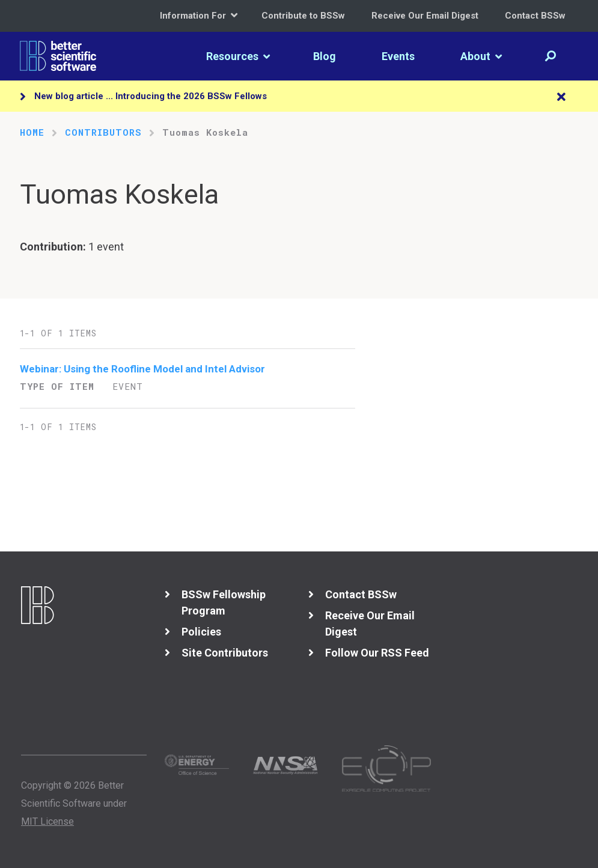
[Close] (561, 97)
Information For (199, 15)
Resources (238, 56)
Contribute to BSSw (303, 16)
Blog (325, 56)
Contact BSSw (535, 16)
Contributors (103, 132)
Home (32, 132)
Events (398, 56)
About (481, 56)
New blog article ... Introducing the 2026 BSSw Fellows (151, 96)
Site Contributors (225, 653)
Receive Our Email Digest (425, 16)
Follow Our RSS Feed (377, 653)
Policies (201, 632)
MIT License (47, 821)
